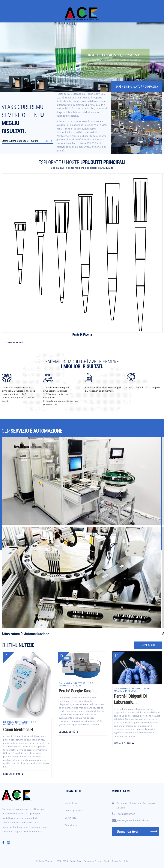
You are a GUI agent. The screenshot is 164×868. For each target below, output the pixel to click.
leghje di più (15, 343)
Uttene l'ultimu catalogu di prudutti (27, 141)
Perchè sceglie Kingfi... (78, 691)
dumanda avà (127, 831)
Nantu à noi (71, 803)
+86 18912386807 (126, 814)
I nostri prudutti (73, 811)
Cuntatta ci (71, 825)
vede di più (148, 645)
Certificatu (70, 818)
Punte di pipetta (82, 335)
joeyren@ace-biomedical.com (133, 820)
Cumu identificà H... (20, 730)
